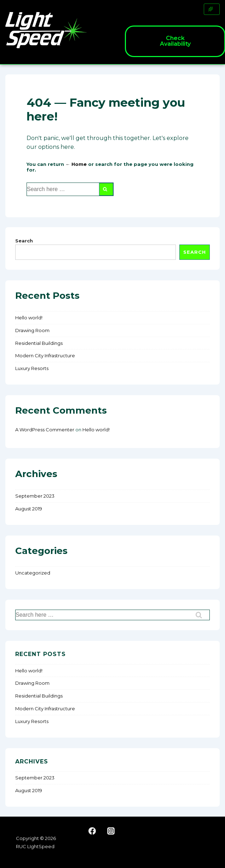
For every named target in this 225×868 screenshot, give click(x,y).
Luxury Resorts (32, 368)
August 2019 (29, 509)
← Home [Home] (76, 164)
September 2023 (35, 496)
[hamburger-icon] (212, 9)
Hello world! (29, 318)
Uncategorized (33, 573)
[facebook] (92, 831)
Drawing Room (32, 330)
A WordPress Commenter (45, 430)
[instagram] (111, 831)
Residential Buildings (39, 343)
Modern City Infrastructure (45, 355)
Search (24, 241)
